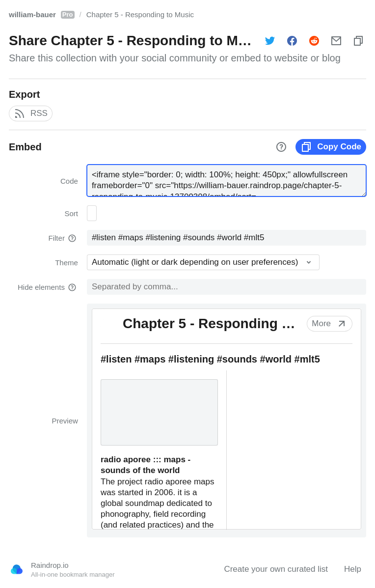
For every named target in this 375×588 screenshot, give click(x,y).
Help (353, 569)
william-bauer (42, 14)
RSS (31, 113)
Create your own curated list (276, 569)
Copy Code (331, 147)
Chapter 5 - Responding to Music (140, 14)
